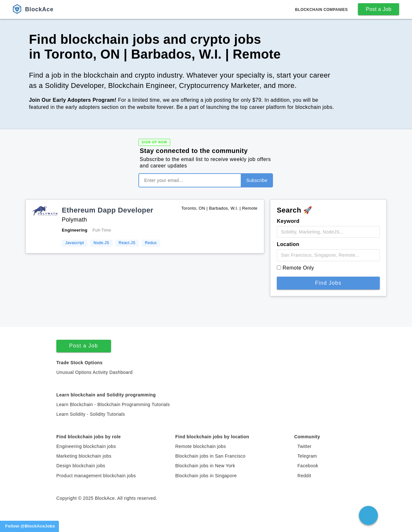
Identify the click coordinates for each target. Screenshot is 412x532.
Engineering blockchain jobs (86, 446)
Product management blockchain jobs (96, 476)
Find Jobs (328, 283)
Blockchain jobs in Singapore (206, 476)
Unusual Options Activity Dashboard (94, 372)
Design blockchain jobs (81, 466)
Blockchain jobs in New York (205, 466)
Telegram (307, 456)
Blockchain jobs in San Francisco (210, 456)
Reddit (304, 476)
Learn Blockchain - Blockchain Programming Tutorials (113, 404)
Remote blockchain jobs (200, 446)
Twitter (304, 446)
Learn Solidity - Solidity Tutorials (91, 414)
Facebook (308, 466)
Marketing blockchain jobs (84, 456)
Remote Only (298, 268)
